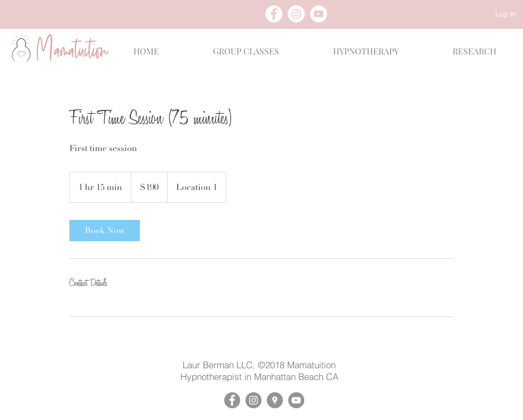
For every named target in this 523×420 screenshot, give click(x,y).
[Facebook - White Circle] (274, 14)
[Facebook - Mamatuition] (232, 400)
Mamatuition (311, 365)
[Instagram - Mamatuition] (253, 400)
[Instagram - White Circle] (296, 14)
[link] (105, 231)
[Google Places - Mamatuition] (275, 400)
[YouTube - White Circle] (319, 14)
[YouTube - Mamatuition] (296, 400)
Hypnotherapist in (217, 377)
